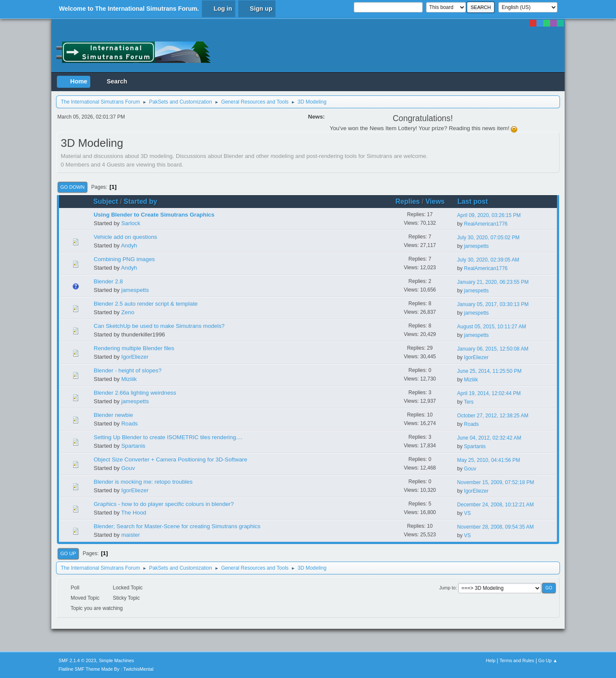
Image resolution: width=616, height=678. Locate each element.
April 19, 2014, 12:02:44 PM (489, 393)
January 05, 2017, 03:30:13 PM (493, 304)
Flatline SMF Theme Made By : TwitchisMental (106, 669)
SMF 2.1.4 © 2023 (77, 660)
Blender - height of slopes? (128, 370)
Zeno (127, 312)
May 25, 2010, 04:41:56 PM (489, 460)
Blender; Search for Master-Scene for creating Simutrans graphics (177, 526)
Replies (407, 201)
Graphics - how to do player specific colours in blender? (164, 504)
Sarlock (130, 223)
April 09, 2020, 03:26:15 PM (489, 215)
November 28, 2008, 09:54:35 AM (496, 527)
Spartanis (133, 446)
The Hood (134, 513)
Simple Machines (116, 660)
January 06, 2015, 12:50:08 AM (493, 349)
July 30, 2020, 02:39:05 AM (488, 260)
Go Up (68, 553)
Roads (129, 424)
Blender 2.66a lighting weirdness (135, 393)
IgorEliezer (135, 357)
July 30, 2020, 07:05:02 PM (489, 238)
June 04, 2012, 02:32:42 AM (489, 438)
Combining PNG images (124, 259)
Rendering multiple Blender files (134, 348)
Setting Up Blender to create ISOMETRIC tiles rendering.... (168, 437)
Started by (140, 201)
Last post (476, 201)
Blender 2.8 (108, 281)
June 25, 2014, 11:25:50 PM (490, 371)
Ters (469, 402)
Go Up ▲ (548, 660)
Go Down (73, 187)
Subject (106, 201)
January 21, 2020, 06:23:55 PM (493, 282)
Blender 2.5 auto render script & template (146, 304)
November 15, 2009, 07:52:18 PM (496, 482)
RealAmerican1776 (486, 224)
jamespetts (477, 246)
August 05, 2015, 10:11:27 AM (492, 327)
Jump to (447, 588)
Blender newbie (113, 415)
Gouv (128, 468)
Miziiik (129, 379)
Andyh (129, 245)
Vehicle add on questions (125, 237)
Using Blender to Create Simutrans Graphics (154, 215)
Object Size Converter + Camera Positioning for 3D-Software (170, 459)
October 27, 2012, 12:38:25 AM (493, 416)
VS (468, 513)
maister (130, 535)
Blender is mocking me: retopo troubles (143, 482)
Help (491, 660)
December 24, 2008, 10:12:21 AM (496, 505)
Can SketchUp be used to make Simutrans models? (159, 326)
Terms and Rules (517, 660)
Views (435, 201)
